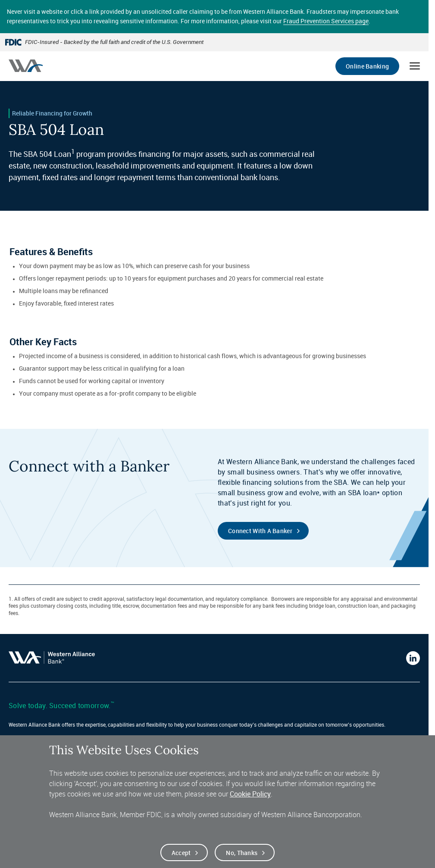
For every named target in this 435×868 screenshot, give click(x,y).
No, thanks (242, 857)
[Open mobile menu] (415, 66)
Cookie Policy (250, 799)
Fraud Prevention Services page (326, 21)
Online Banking (367, 66)
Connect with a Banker (260, 531)
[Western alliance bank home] (26, 66)
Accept (181, 857)
